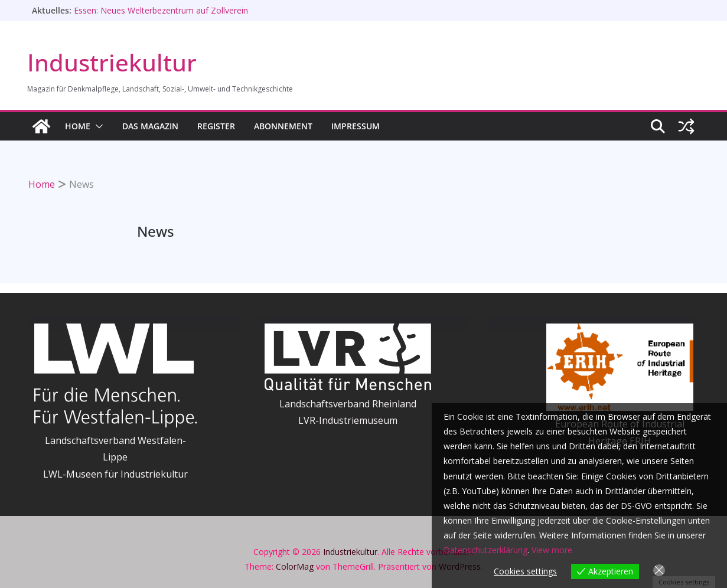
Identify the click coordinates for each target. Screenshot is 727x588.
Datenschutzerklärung (485, 550)
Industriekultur (112, 62)
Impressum (356, 126)
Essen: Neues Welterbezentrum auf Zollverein (161, 10)
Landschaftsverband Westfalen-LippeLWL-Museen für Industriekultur (115, 458)
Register (216, 126)
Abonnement (283, 126)
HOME (78, 126)
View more (552, 550)
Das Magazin (150, 126)
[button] (97, 126)
